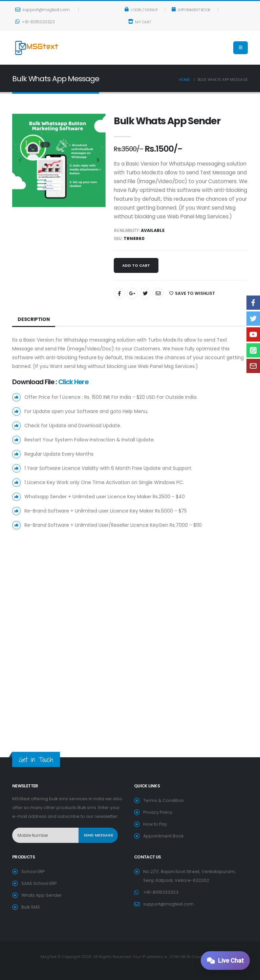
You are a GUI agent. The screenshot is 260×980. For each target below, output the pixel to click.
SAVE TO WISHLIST (192, 293)
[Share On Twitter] (145, 293)
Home (184, 80)
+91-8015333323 (35, 22)
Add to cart (136, 265)
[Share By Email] (158, 293)
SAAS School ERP (39, 883)
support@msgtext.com (42, 10)
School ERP (33, 872)
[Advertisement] (130, 598)
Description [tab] (34, 319)
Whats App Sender (42, 895)
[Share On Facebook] (119, 293)
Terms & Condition (164, 800)
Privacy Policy (158, 812)
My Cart (139, 22)
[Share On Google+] (132, 293)
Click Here (73, 382)
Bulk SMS (31, 907)
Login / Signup (141, 10)
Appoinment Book (191, 10)
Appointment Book (163, 836)
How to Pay (155, 824)
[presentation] (21, 160)
